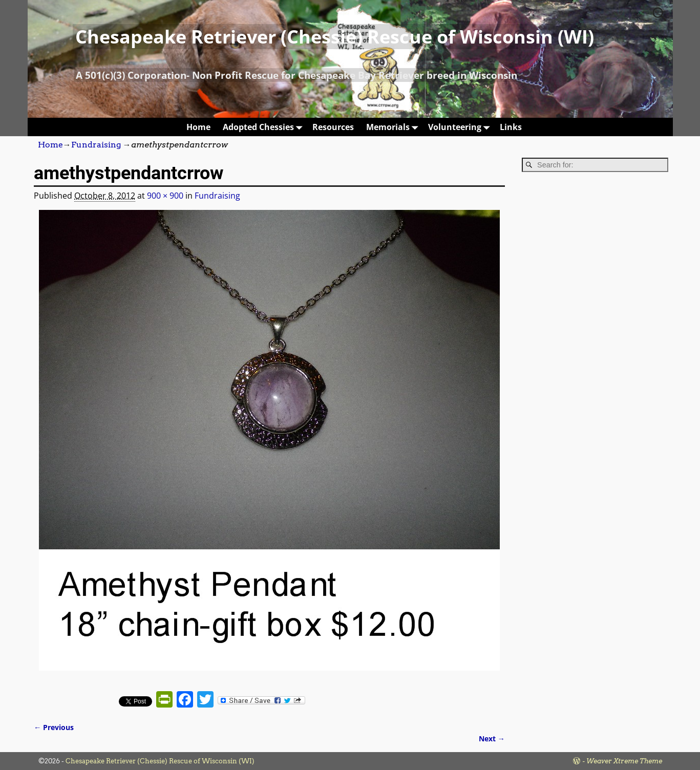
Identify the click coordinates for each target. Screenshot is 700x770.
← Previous (54, 727)
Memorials (394, 127)
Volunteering (461, 127)
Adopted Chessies (264, 127)
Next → (492, 739)
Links (511, 127)
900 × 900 (165, 196)
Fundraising (96, 145)
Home (198, 127)
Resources (333, 127)
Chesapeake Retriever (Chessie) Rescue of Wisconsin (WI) (335, 37)
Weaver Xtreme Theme (624, 761)
